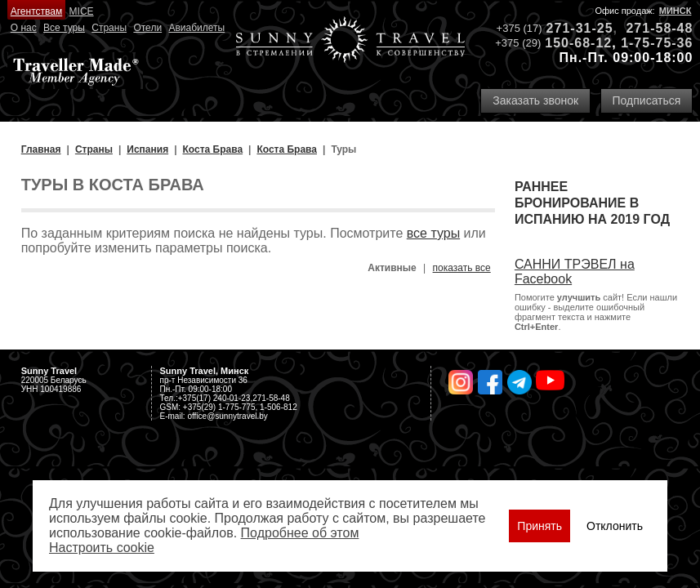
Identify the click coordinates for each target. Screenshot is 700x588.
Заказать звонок (535, 100)
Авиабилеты (196, 28)
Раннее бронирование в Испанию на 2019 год (592, 203)
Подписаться (647, 100)
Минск (675, 11)
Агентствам (36, 11)
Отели (147, 28)
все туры (433, 233)
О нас (24, 28)
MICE (82, 11)
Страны (109, 28)
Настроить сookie (102, 548)
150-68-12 (578, 43)
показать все (462, 268)
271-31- (572, 28)
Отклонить (615, 526)
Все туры (64, 28)
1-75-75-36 (657, 43)
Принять (539, 526)
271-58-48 (659, 28)
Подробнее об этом (300, 533)
